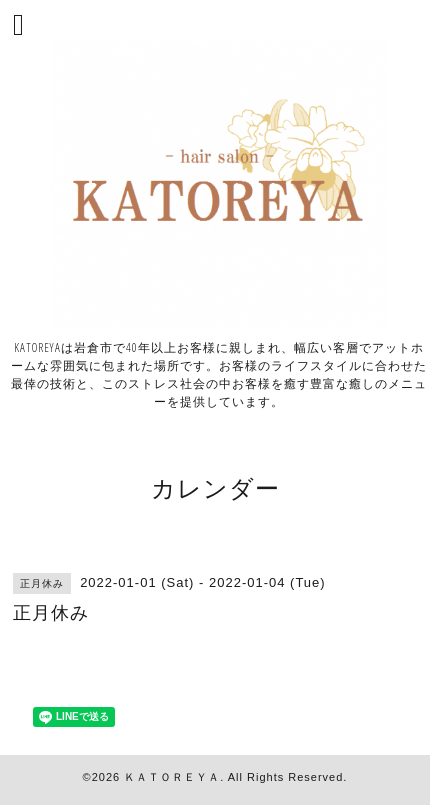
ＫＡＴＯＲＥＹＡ (172, 777)
